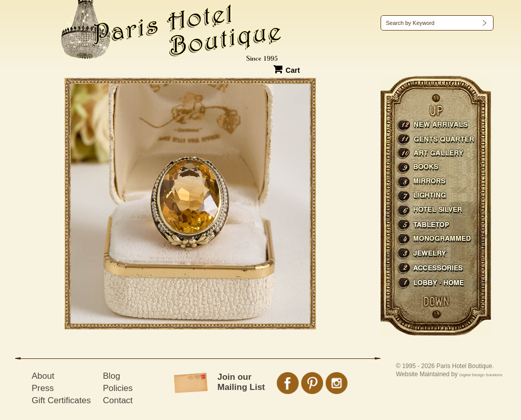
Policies (118, 388)
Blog (111, 376)
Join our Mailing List (241, 382)
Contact (118, 400)
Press (42, 388)
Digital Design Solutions (481, 375)
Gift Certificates (61, 400)
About (43, 376)
